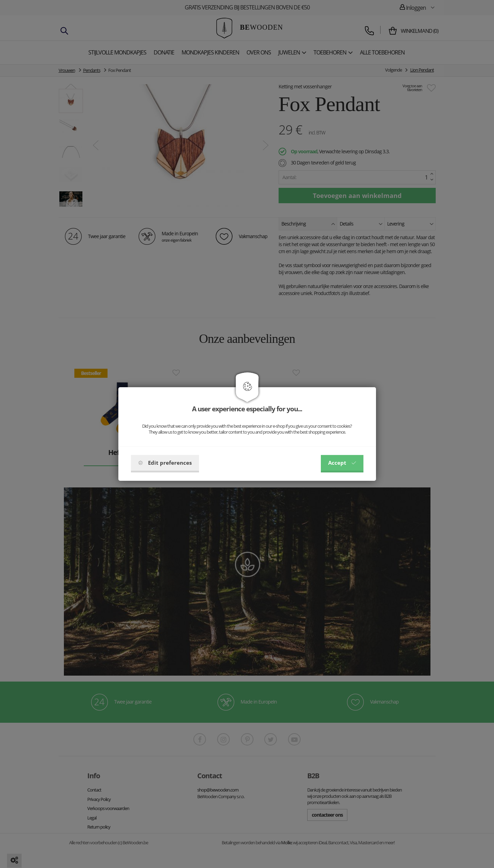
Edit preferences (165, 463)
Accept (342, 463)
